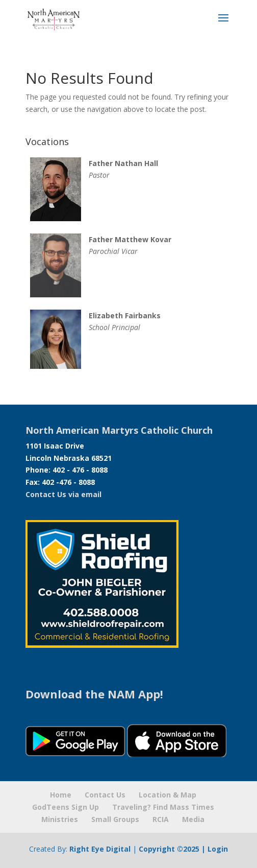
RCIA (161, 819)
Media (193, 819)
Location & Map (168, 795)
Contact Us (105, 795)
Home (61, 795)
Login (218, 849)
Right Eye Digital (100, 849)
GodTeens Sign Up (66, 807)
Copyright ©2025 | (173, 849)
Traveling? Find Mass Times (163, 807)
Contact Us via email (63, 494)
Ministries (60, 819)
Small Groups (115, 819)
